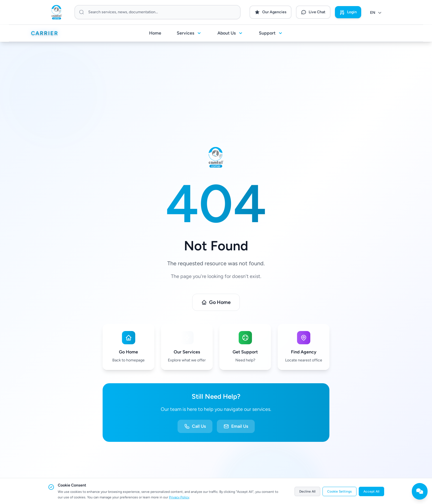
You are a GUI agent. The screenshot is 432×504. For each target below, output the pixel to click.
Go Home (216, 302)
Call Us (195, 426)
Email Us (236, 426)
